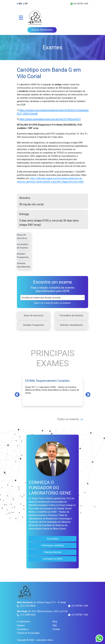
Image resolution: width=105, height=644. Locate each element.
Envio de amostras (22, 237)
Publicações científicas (53, 545)
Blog (55, 622)
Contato (56, 629)
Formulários (23, 629)
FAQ (55, 625)
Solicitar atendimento (24, 265)
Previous (17, 394)
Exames (21, 625)
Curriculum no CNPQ (53, 559)
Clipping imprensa (52, 552)
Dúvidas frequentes (23, 256)
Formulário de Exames (23, 246)
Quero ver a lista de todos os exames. (52, 303)
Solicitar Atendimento (42, 30)
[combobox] (52, 298)
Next (88, 394)
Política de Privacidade (28, 633)
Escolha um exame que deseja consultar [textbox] (41, 298)
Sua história (52, 539)
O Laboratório (24, 622)
